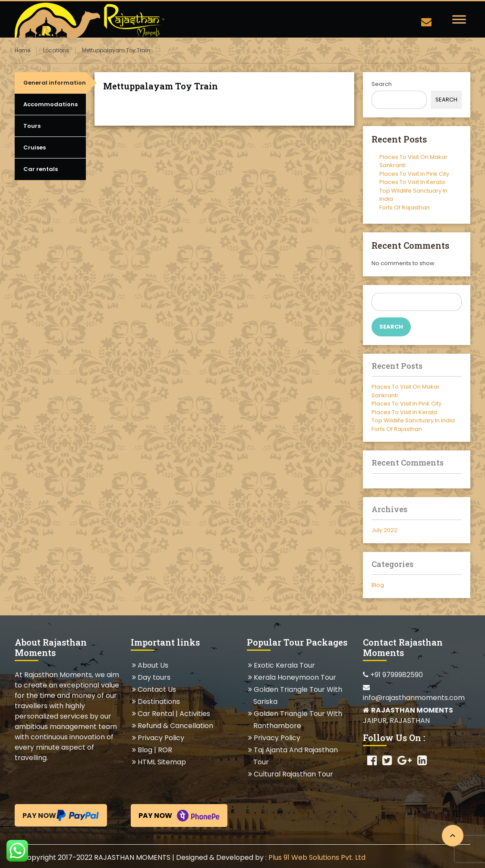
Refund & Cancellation (175, 726)
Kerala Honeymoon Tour (295, 677)
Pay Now (61, 815)
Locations (56, 50)
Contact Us (157, 689)
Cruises (35, 147)
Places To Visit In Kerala (412, 182)
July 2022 (384, 530)
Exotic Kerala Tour (284, 665)
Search (382, 84)
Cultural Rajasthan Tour (293, 774)
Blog (378, 585)
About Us (153, 665)
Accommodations (50, 104)
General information (55, 83)
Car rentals (41, 169)
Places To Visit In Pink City (414, 174)
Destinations (159, 702)
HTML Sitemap (162, 762)
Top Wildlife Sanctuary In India (413, 420)
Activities (195, 714)
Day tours (154, 677)
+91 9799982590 (393, 675)
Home (22, 50)
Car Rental (156, 714)
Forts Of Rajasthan (405, 207)
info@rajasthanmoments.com (414, 693)
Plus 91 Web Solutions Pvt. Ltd (317, 857)
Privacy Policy (161, 738)
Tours (32, 126)
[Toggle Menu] (459, 19)
